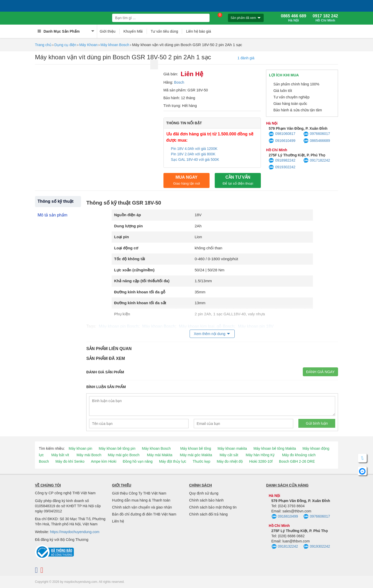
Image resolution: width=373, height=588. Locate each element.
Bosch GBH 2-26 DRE (297, 461)
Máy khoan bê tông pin (117, 448)
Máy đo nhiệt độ (230, 461)
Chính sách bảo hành (206, 500)
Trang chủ (43, 45)
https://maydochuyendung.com (75, 532)
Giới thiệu (108, 31)
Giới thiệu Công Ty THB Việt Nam (139, 493)
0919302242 (282, 167)
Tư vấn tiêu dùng (164, 31)
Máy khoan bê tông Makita (275, 448)
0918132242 (285, 547)
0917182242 (317, 161)
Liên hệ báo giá (198, 31)
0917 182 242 (325, 18)
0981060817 (282, 134)
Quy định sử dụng (204, 493)
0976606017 (317, 134)
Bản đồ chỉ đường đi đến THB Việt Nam (144, 514)
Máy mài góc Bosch (124, 455)
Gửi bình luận (317, 423)
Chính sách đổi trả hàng (208, 514)
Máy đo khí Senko (70, 461)
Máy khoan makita (232, 448)
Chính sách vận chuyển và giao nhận (142, 507)
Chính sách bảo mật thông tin (213, 507)
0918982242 (282, 161)
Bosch (179, 82)
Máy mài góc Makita (196, 455)
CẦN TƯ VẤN (238, 180)
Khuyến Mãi (133, 31)
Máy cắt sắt (229, 455)
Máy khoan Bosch (115, 45)
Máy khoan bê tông (196, 448)
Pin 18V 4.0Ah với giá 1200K (194, 149)
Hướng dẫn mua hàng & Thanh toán (141, 500)
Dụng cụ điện (65, 45)
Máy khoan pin (80, 448)
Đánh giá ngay (320, 372)
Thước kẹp (202, 461)
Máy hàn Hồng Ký (260, 455)
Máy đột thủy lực (173, 461)
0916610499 (282, 141)
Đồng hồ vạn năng (138, 461)
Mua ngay (186, 180)
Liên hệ (118, 521)
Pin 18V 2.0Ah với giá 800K (193, 154)
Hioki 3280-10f (261, 461)
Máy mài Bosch (89, 455)
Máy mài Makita (160, 455)
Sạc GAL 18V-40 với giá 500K (196, 159)
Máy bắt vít (60, 455)
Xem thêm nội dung (210, 334)
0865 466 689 (293, 18)
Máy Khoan (88, 45)
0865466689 (317, 141)
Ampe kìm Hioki (104, 461)
